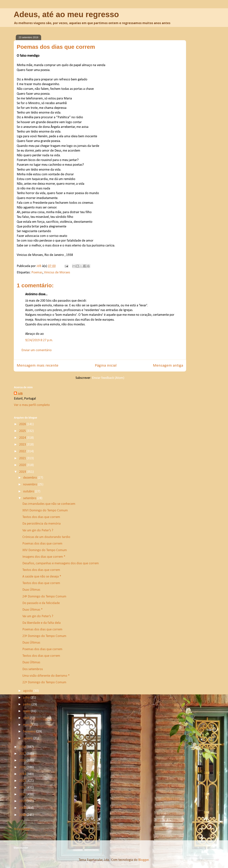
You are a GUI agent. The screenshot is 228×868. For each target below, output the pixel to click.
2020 (23, 465)
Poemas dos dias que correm (42, 544)
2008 (23, 815)
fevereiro (30, 732)
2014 (23, 774)
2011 (23, 794)
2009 (23, 808)
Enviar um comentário (37, 350)
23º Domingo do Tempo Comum (44, 636)
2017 (23, 754)
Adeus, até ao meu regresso (66, 14)
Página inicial (106, 366)
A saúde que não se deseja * (42, 577)
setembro (30, 498)
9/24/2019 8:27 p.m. (39, 340)
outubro (29, 492)
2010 (23, 801)
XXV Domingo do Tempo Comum (45, 550)
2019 (23, 472)
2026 (23, 424)
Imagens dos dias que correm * (44, 557)
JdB (20, 394)
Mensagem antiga (168, 366)
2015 (23, 767)
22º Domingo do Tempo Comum (44, 682)
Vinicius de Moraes (57, 273)
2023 (23, 445)
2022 (23, 451)
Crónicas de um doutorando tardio (46, 537)
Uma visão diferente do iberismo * (46, 676)
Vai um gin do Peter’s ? (38, 530)
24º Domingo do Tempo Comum (44, 597)
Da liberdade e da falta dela (42, 623)
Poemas (37, 273)
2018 (23, 747)
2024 (23, 438)
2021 (23, 458)
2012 (23, 788)
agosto (28, 691)
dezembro (30, 478)
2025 (23, 431)
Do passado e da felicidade (41, 603)
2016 (23, 761)
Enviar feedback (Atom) (108, 378)
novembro (31, 485)
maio (27, 711)
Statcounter (22, 829)
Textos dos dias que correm (41, 517)
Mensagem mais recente (38, 366)
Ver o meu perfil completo (32, 405)
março (28, 725)
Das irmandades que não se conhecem (49, 504)
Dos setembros (33, 669)
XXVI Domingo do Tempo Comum (45, 511)
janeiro (28, 738)
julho (27, 698)
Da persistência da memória (42, 524)
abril (26, 718)
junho (27, 704)
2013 (23, 781)
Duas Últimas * (32, 610)
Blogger (143, 860)
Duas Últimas (31, 590)
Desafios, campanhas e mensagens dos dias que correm (61, 563)
